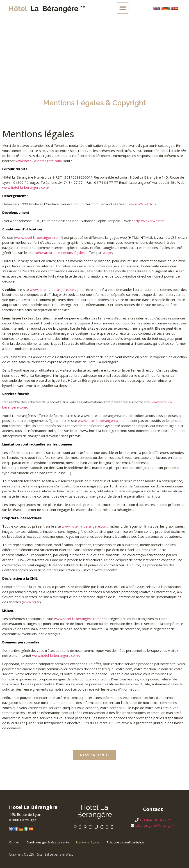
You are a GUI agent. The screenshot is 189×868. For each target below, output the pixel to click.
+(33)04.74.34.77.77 (155, 820)
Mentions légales (88, 842)
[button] (123, 8)
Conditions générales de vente (48, 842)
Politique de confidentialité (125, 842)
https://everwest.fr (149, 221)
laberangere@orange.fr (155, 825)
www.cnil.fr (31, 602)
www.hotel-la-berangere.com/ (39, 161)
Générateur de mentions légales (60, 253)
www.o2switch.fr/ (143, 204)
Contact (14, 842)
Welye (107, 253)
